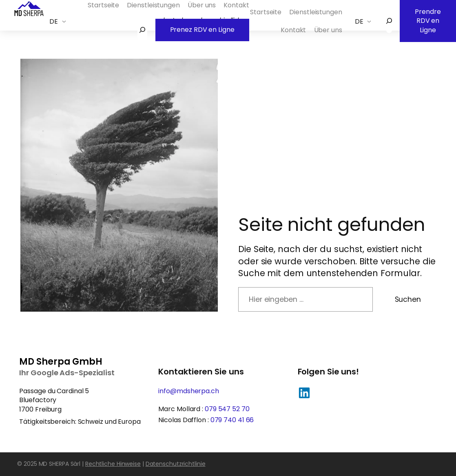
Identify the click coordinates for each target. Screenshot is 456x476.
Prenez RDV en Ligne (202, 27)
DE (54, 21)
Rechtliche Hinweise (113, 464)
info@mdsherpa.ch (188, 391)
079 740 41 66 (232, 420)
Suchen (408, 299)
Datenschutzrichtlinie (176, 464)
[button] (304, 393)
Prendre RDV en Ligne (428, 17)
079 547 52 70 (227, 409)
